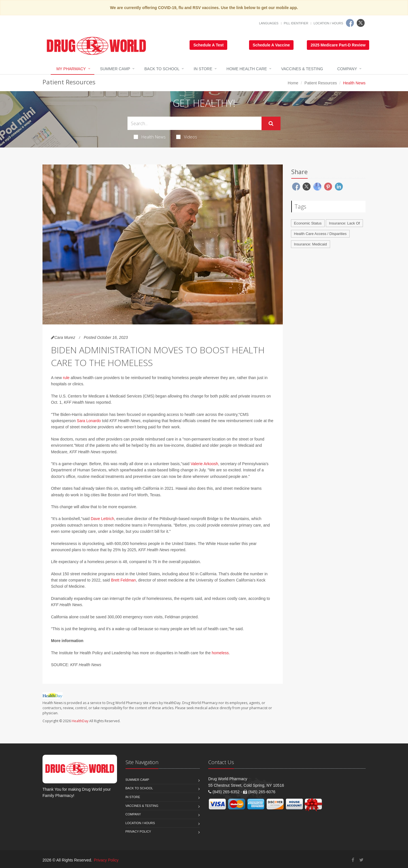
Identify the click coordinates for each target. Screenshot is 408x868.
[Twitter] (361, 23)
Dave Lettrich (102, 519)
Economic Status (308, 223)
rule (66, 378)
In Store (203, 69)
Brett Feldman (124, 580)
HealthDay (80, 721)
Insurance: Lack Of (344, 223)
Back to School (162, 69)
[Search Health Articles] (195, 123)
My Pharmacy (71, 69)
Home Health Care (247, 69)
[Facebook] (350, 23)
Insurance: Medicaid (311, 244)
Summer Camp (115, 69)
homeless (220, 653)
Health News (150, 137)
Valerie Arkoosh (204, 464)
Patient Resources (321, 83)
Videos (187, 137)
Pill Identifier (296, 23)
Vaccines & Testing (302, 69)
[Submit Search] (271, 123)
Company (347, 69)
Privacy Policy (138, 831)
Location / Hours (328, 23)
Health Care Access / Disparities (320, 234)
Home (293, 83)
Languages (269, 23)
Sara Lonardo (89, 421)
